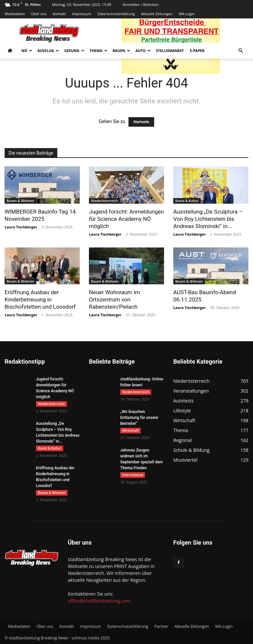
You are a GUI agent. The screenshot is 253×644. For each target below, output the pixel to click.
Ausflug (48, 51)
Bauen (121, 51)
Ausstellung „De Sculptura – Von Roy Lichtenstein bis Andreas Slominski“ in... (208, 219)
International (133, 475)
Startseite (141, 122)
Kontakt (59, 14)
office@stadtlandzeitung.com (99, 601)
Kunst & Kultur (187, 201)
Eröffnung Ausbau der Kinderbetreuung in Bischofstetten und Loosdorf (40, 299)
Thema (98, 51)
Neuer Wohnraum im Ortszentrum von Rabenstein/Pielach (114, 299)
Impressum (82, 14)
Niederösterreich (104, 201)
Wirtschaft (130, 430)
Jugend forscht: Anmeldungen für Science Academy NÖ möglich (126, 219)
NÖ (27, 51)
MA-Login (187, 14)
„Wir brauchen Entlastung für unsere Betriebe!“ (139, 418)
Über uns (39, 14)
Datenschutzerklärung (116, 14)
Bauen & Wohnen (20, 201)
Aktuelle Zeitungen (157, 14)
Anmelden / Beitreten (141, 4)
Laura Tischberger (21, 227)
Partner (161, 626)
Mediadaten (15, 14)
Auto (143, 51)
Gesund (74, 51)
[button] (240, 51)
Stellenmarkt (170, 51)
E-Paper (197, 51)
